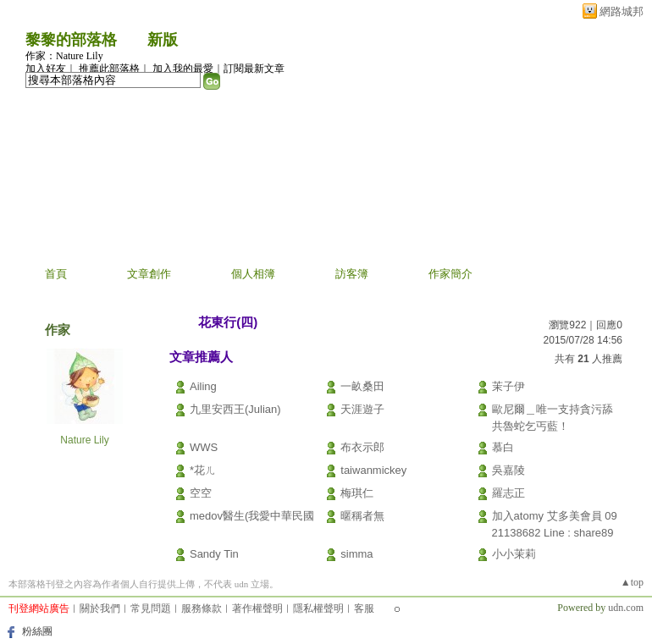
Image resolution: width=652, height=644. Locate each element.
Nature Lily (84, 440)
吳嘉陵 (508, 470)
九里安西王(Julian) (235, 409)
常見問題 (151, 608)
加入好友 (46, 69)
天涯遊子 (362, 409)
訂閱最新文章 (254, 69)
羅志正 (508, 493)
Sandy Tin (214, 554)
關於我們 (100, 608)
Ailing (203, 386)
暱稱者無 (362, 516)
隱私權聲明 (318, 608)
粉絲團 (37, 631)
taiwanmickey (373, 470)
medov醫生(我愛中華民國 (252, 516)
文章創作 (149, 274)
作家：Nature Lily (64, 56)
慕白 (503, 447)
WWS (204, 447)
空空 (201, 493)
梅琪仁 (357, 493)
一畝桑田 (362, 386)
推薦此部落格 (109, 69)
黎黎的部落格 (71, 40)
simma (356, 554)
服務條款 (202, 608)
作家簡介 (450, 274)
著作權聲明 (257, 608)
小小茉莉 (514, 554)
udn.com (626, 608)
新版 (163, 40)
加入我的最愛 (183, 69)
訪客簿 (352, 274)
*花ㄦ (203, 470)
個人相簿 (253, 274)
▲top (632, 582)
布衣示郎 (362, 447)
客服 (364, 608)
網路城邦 (622, 11)
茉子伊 (508, 386)
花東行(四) (228, 322)
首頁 (56, 274)
